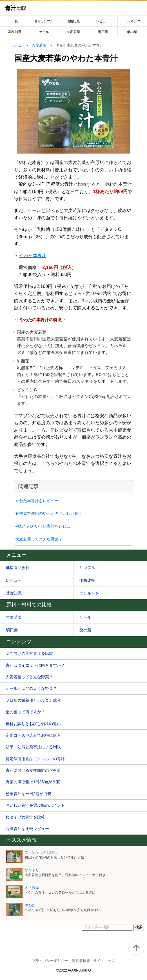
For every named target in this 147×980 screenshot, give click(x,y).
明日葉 (103, 32)
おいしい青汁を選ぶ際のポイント (35, 805)
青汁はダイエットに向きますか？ (35, 665)
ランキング (132, 21)
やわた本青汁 (33, 256)
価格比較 (73, 21)
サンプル (87, 568)
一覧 (15, 21)
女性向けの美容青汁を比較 (29, 653)
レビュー (103, 21)
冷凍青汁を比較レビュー (27, 829)
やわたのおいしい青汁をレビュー (45, 526)
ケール (44, 32)
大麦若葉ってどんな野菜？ (39, 539)
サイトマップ (104, 961)
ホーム (17, 45)
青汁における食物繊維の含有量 (33, 770)
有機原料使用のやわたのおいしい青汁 (49, 513)
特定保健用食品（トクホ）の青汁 (35, 759)
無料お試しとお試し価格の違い (33, 724)
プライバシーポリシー (50, 961)
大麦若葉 (73, 32)
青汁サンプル (44, 21)
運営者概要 (81, 961)
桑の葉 (132, 32)
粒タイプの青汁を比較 (25, 817)
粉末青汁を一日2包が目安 (28, 794)
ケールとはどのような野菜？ (31, 688)
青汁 (15, 8)
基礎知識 (15, 32)
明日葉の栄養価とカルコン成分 (33, 700)
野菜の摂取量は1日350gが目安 (33, 782)
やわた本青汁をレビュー (37, 501)
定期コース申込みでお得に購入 (33, 735)
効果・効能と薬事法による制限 (33, 747)
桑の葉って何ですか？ (25, 712)
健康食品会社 (18, 568)
